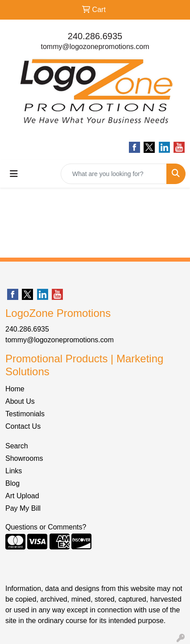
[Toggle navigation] (14, 174)
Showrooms (24, 458)
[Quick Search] (114, 174)
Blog (12, 483)
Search (17, 446)
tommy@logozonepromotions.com (95, 47)
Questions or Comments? (46, 527)
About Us (20, 401)
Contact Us (23, 426)
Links (14, 471)
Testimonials (25, 414)
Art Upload (22, 496)
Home (15, 389)
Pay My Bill (23, 508)
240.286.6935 (95, 36)
